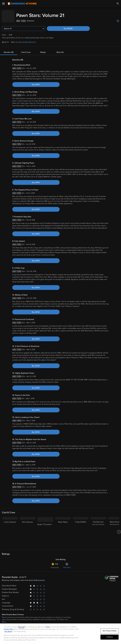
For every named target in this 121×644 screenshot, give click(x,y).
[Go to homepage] (22, 4)
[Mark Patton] (63, 529)
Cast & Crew (26, 50)
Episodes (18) (9, 50)
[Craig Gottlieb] (81, 529)
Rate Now (67, 565)
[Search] (118, 4)
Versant (21, 627)
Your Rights (8, 632)
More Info (60, 50)
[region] (60, 634)
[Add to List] (118, 19)
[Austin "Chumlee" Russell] (45, 529)
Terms (48, 627)
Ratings (43, 50)
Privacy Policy (9, 629)
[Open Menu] (3, 4)
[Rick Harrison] (28, 529)
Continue (110, 637)
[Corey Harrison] (10, 529)
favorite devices (29, 40)
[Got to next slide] (119, 529)
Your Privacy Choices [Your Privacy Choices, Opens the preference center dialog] (110, 631)
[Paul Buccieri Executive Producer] (98, 529)
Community (55, 565)
